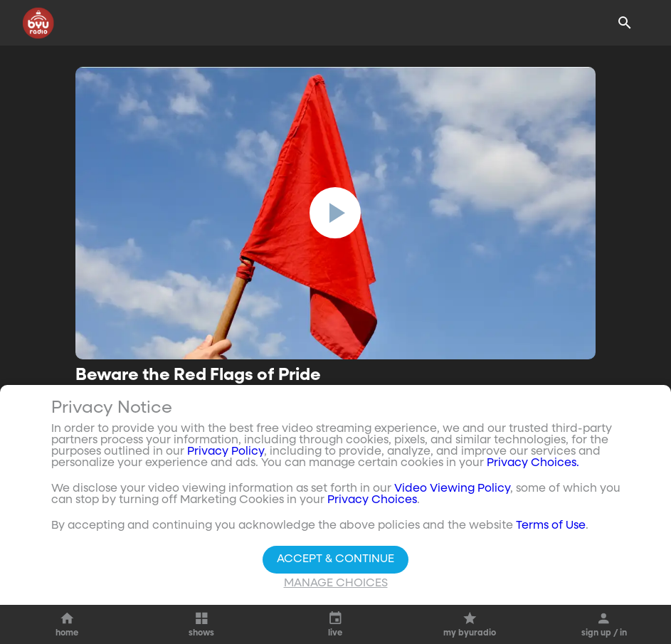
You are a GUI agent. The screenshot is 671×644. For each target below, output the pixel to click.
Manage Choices (336, 584)
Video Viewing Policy (452, 489)
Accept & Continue (335, 559)
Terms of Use (551, 526)
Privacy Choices (372, 500)
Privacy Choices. (533, 463)
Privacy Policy (226, 452)
